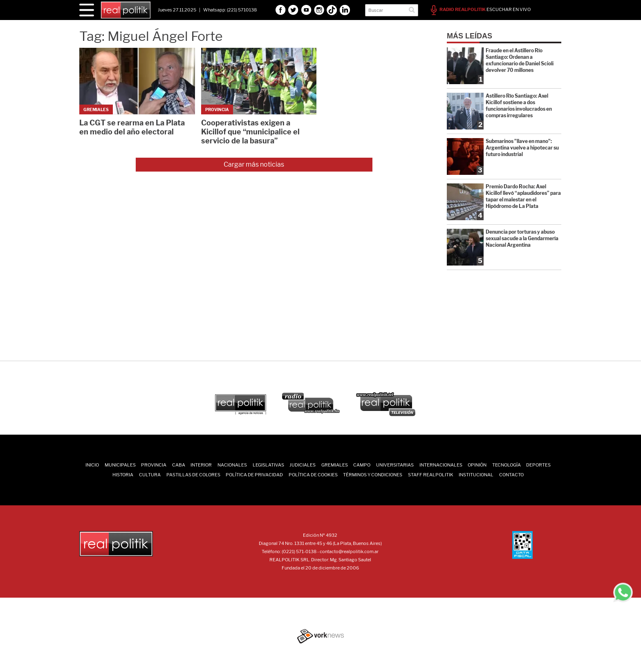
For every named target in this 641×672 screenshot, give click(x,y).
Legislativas (268, 465)
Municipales (120, 465)
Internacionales (441, 465)
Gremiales (335, 465)
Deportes (538, 465)
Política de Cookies (313, 475)
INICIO (92, 465)
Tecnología (507, 465)
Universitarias (395, 465)
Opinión (477, 465)
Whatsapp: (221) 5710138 (230, 10)
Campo (362, 465)
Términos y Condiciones (373, 475)
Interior (201, 465)
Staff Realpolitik (431, 475)
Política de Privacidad (254, 475)
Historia (123, 475)
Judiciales (303, 465)
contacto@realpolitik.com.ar (349, 551)
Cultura (150, 475)
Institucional (476, 475)
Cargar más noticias (254, 164)
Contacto (511, 475)
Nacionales (232, 465)
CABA (179, 465)
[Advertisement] (320, 303)
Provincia (154, 465)
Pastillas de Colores (193, 475)
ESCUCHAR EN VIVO (481, 9)
